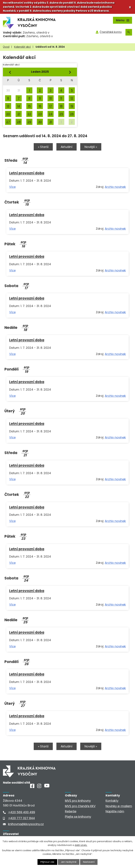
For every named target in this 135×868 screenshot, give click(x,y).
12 (72, 98)
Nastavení (89, 862)
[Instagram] (39, 787)
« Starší (43, 147)
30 (40, 122)
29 (29, 122)
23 (40, 114)
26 (72, 114)
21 (19, 114)
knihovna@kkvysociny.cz (26, 824)
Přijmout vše (47, 862)
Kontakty (112, 801)
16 (40, 106)
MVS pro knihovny (78, 801)
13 (8, 106)
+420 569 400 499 (22, 812)
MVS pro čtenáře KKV (80, 806)
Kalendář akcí (22, 47)
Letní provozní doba (27, 173)
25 (61, 114)
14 (19, 106)
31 (51, 122)
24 (51, 114)
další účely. (81, 845)
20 (8, 114)
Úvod (6, 47)
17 (51, 106)
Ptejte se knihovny (78, 817)
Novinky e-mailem (119, 806)
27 (8, 122)
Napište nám (115, 812)
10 (51, 98)
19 (72, 106)
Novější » (91, 147)
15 (29, 106)
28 (19, 122)
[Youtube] (47, 786)
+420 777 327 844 (21, 818)
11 (61, 98)
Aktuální (67, 147)
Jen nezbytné (69, 862)
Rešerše (71, 812)
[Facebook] (32, 787)
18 (61, 106)
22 (29, 114)
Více (12, 187)
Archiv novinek (115, 187)
